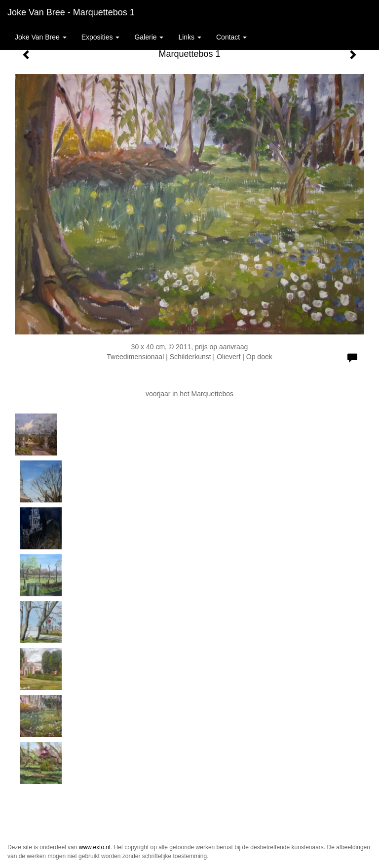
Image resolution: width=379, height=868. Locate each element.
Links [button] (190, 37)
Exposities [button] (101, 37)
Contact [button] (231, 37)
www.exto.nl (95, 847)
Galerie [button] (149, 37)
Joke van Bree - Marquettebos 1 (71, 12)
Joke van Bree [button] (41, 37)
